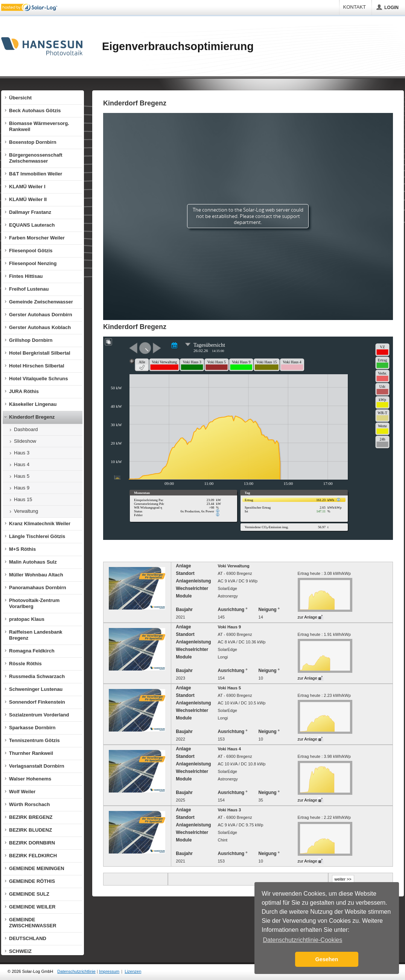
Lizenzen (133, 971)
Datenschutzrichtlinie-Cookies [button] (302, 940)
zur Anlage (308, 617)
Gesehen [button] (327, 959)
